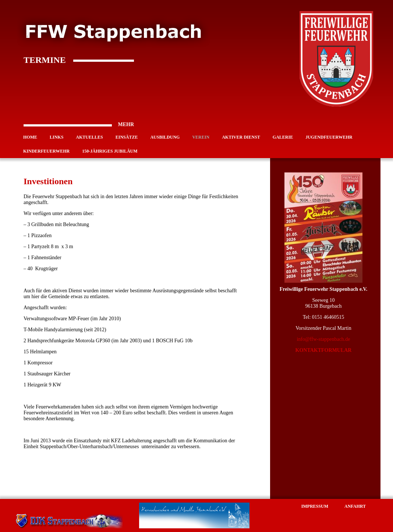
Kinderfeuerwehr (46, 151)
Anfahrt (355, 506)
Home (30, 137)
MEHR (79, 125)
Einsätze (127, 137)
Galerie (283, 137)
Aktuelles (89, 137)
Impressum (315, 506)
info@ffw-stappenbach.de (323, 339)
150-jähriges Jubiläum (110, 151)
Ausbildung (165, 137)
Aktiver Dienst (241, 137)
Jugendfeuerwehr (329, 137)
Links (56, 137)
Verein (201, 137)
